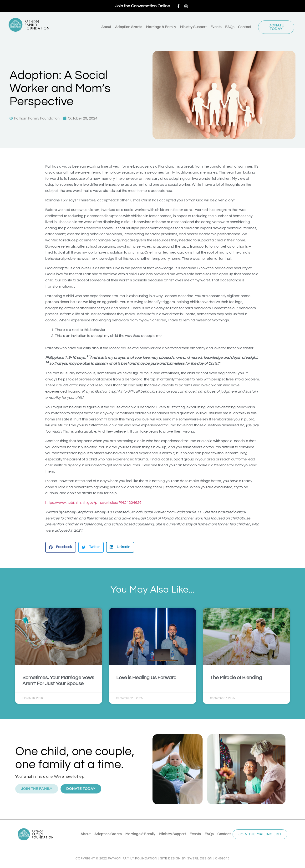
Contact (245, 27)
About (106, 27)
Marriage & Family (161, 27)
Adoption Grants (129, 27)
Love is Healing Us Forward (146, 678)
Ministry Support (193, 27)
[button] (61, 547)
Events (216, 27)
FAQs (230, 27)
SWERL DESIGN (200, 858)
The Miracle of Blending (236, 678)
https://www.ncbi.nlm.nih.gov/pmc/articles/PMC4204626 (93, 503)
